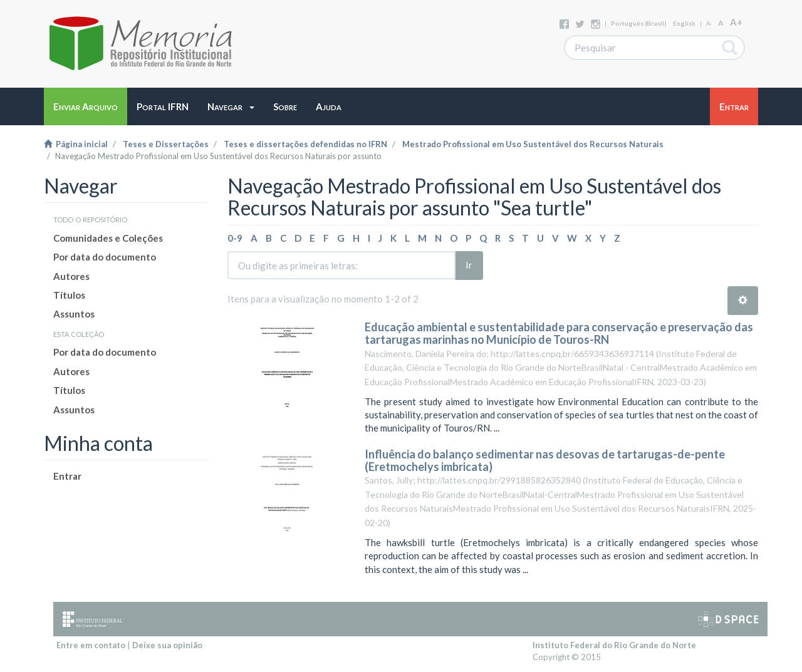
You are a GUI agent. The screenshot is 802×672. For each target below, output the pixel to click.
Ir (469, 265)
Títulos (69, 295)
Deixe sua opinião (167, 645)
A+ (736, 22)
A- (709, 23)
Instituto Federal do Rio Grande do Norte (614, 645)
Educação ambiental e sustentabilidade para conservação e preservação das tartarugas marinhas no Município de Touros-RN (559, 333)
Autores (71, 276)
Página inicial (76, 144)
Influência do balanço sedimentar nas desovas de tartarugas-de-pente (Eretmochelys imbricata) (545, 460)
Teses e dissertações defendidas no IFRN (305, 144)
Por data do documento (105, 257)
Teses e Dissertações (166, 144)
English (684, 23)
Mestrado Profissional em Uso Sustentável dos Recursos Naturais (533, 144)
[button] (231, 106)
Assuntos (74, 314)
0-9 (235, 238)
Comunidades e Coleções (108, 238)
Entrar (67, 476)
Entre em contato (91, 645)
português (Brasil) (639, 23)
